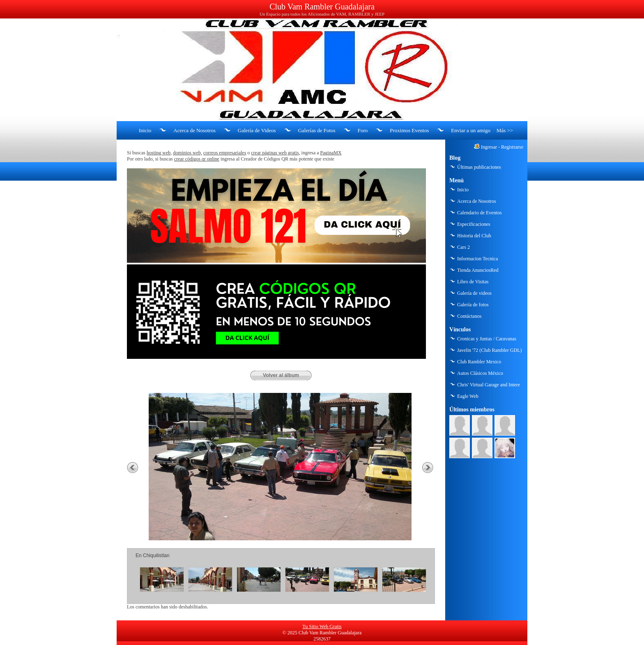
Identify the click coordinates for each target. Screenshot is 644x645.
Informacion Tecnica (477, 259)
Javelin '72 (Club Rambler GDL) (489, 350)
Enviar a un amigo (471, 130)
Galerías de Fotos (317, 130)
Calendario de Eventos (480, 213)
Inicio (145, 130)
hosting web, (159, 153)
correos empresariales (225, 153)
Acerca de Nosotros (194, 130)
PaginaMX (331, 153)
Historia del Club (474, 236)
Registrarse (512, 147)
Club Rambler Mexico (479, 362)
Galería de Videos (257, 130)
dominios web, (187, 153)
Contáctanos (469, 316)
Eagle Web (468, 396)
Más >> (505, 130)
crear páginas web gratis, (275, 153)
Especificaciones (474, 224)
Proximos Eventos (409, 130)
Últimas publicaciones (479, 167)
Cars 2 (463, 247)
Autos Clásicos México (480, 373)
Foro (363, 130)
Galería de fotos (473, 305)
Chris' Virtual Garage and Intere (489, 385)
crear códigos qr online (197, 159)
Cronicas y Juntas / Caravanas (487, 339)
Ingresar (489, 147)
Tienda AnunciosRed (478, 270)
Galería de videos (474, 293)
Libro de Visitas (473, 282)
